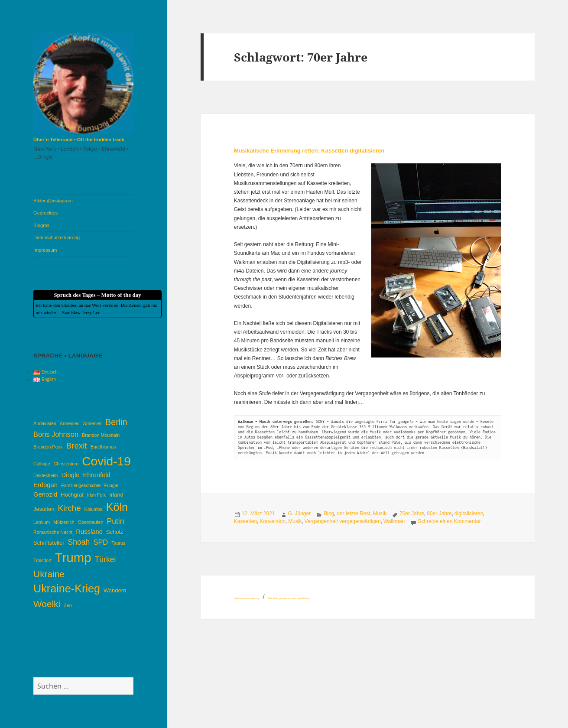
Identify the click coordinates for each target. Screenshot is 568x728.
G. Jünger (300, 513)
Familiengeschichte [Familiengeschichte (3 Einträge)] (81, 485)
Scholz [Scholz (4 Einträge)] (115, 532)
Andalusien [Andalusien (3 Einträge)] (45, 423)
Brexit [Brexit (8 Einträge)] (77, 446)
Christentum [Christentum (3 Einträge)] (66, 464)
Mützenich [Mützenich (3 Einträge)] (64, 522)
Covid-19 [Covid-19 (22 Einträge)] (106, 461)
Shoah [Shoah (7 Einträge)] (79, 542)
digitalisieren (469, 513)
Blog (329, 513)
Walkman (394, 521)
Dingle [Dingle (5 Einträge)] (70, 475)
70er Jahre (412, 513)
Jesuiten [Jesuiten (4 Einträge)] (44, 509)
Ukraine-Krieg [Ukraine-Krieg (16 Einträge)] (67, 588)
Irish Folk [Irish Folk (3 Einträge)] (96, 495)
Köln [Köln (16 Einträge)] (117, 507)
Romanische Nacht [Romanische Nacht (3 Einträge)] (53, 532)
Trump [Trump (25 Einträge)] (73, 557)
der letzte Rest (353, 513)
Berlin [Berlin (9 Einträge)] (116, 422)
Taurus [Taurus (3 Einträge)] (118, 543)
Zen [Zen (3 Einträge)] (68, 605)
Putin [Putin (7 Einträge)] (115, 521)
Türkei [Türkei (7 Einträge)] (105, 559)
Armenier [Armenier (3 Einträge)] (93, 423)
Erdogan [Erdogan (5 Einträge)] (45, 485)
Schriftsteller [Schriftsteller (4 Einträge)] (49, 543)
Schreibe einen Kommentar (449, 521)
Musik (380, 513)
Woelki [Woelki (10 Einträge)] (47, 604)
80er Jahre (439, 513)
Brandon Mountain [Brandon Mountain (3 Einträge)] (101, 435)
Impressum (45, 250)
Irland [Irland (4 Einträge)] (116, 495)
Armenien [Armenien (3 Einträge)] (70, 423)
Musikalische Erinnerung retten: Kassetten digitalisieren (309, 151)
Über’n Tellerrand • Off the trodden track (79, 140)
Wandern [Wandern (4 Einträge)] (115, 590)
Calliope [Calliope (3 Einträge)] (42, 464)
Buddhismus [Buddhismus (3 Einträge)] (103, 447)
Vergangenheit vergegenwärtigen (343, 521)
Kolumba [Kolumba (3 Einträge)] (94, 509)
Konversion (273, 521)
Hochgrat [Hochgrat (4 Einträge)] (72, 495)
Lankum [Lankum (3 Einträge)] (42, 522)
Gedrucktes (45, 213)
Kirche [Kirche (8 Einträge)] (69, 508)
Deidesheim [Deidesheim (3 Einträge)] (45, 475)
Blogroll (41, 225)
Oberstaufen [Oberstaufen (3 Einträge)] (91, 522)
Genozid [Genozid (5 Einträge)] (45, 494)
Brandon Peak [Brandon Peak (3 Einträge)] (48, 447)
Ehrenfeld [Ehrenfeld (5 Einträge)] (96, 475)
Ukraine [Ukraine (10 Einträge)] (49, 574)
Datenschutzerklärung (57, 237)
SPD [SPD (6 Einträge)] (101, 542)
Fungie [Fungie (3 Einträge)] (111, 485)
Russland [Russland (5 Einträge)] (89, 532)
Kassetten (245, 521)
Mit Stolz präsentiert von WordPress (289, 598)
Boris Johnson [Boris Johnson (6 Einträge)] (56, 434)
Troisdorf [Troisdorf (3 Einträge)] (42, 560)
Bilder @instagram (53, 201)
